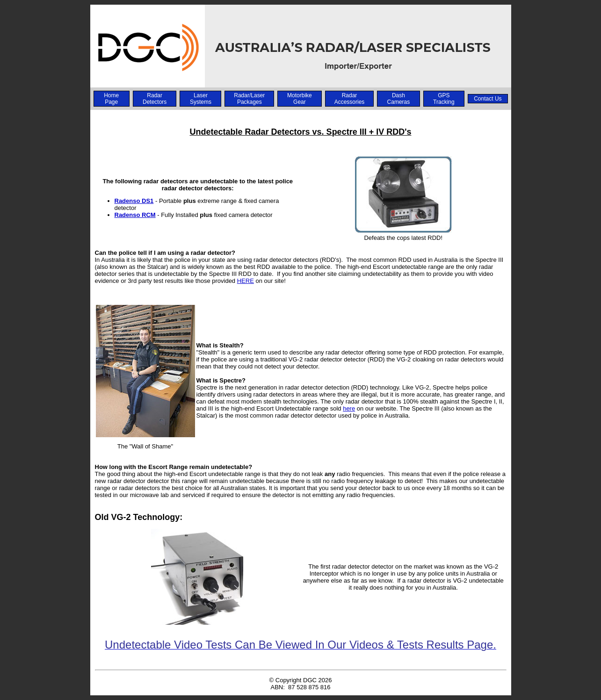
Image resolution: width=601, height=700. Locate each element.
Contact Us (488, 99)
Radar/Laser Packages (249, 99)
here (349, 408)
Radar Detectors (155, 99)
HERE (246, 281)
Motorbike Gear (300, 99)
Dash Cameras (399, 99)
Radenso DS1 (134, 201)
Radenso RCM (135, 215)
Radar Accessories (350, 99)
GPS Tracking (444, 99)
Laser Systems (201, 99)
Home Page (111, 99)
